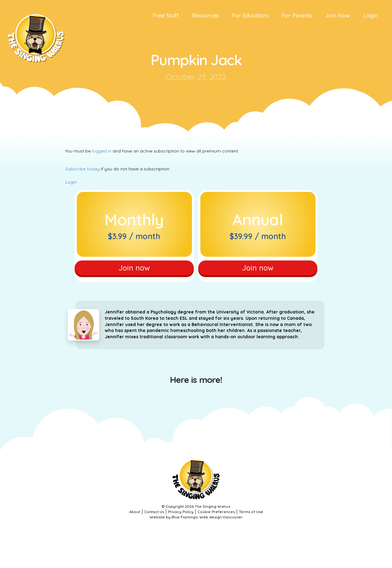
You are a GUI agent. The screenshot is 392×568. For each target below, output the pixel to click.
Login (71, 182)
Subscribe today (82, 169)
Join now (134, 269)
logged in (102, 151)
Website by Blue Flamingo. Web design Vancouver (196, 520)
